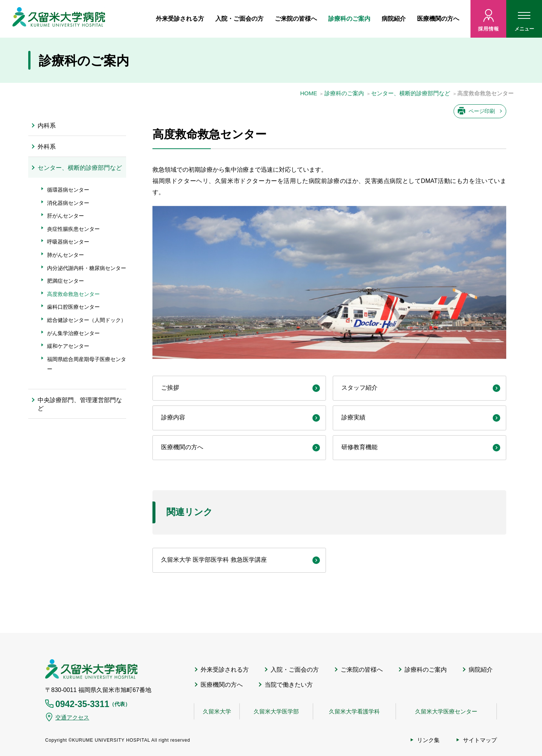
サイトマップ (480, 740)
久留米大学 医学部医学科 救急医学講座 (214, 560)
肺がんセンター (65, 255)
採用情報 (488, 29)
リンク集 (428, 740)
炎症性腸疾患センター (73, 229)
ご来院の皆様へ (296, 19)
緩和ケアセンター (68, 346)
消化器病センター (68, 203)
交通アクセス (72, 717)
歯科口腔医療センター (73, 307)
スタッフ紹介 (359, 388)
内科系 (47, 126)
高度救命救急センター (73, 294)
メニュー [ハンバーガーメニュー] (524, 23)
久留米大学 (217, 711)
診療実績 (353, 417)
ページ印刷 (482, 111)
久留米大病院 (59, 19)
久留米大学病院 (91, 669)
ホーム (141, 19)
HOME (308, 93)
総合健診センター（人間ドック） (87, 320)
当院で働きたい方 (289, 685)
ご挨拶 (170, 388)
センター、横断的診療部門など (411, 93)
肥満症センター (65, 281)
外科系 (47, 147)
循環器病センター (68, 190)
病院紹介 (394, 19)
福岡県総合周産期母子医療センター (87, 364)
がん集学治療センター (73, 333)
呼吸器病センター (68, 242)
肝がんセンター (65, 216)
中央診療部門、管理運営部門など (80, 404)
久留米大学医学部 (276, 711)
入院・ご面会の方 (239, 19)
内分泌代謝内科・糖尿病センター (87, 268)
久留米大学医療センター (446, 711)
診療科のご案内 (349, 19)
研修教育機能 (359, 447)
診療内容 (173, 417)
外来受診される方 (180, 19)
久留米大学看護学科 (354, 711)
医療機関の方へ (438, 19)
